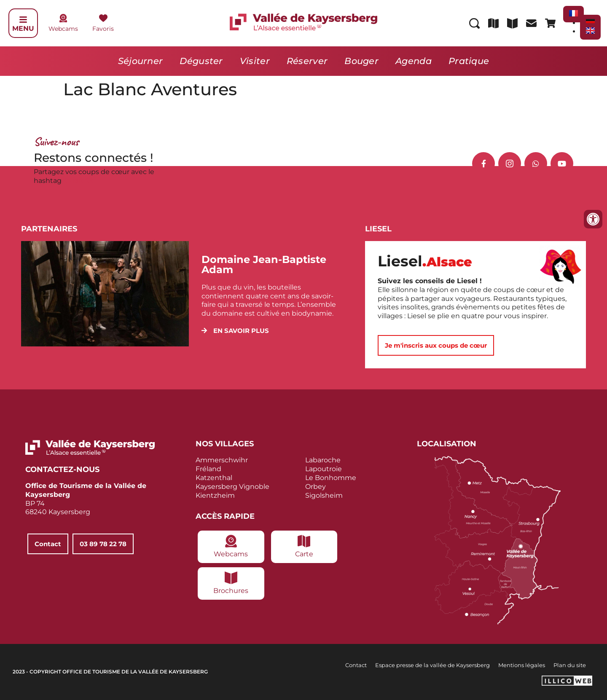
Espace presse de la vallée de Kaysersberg (432, 665)
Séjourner (141, 61)
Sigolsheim (324, 495)
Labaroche (323, 460)
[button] (235, 331)
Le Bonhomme (331, 478)
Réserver (307, 61)
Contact (356, 665)
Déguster (201, 61)
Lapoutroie (324, 469)
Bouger (361, 61)
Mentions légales (522, 665)
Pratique (469, 61)
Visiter (255, 61)
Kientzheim (215, 495)
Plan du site (570, 665)
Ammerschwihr (222, 460)
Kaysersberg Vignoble (232, 487)
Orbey (316, 487)
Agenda (414, 61)
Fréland (208, 469)
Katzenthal (214, 478)
